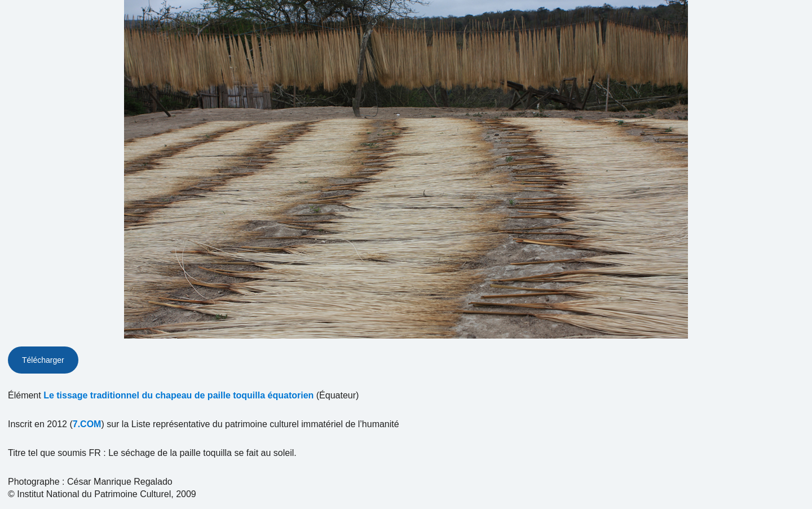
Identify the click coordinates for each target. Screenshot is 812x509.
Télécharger (43, 360)
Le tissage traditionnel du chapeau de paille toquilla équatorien (178, 395)
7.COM (87, 424)
